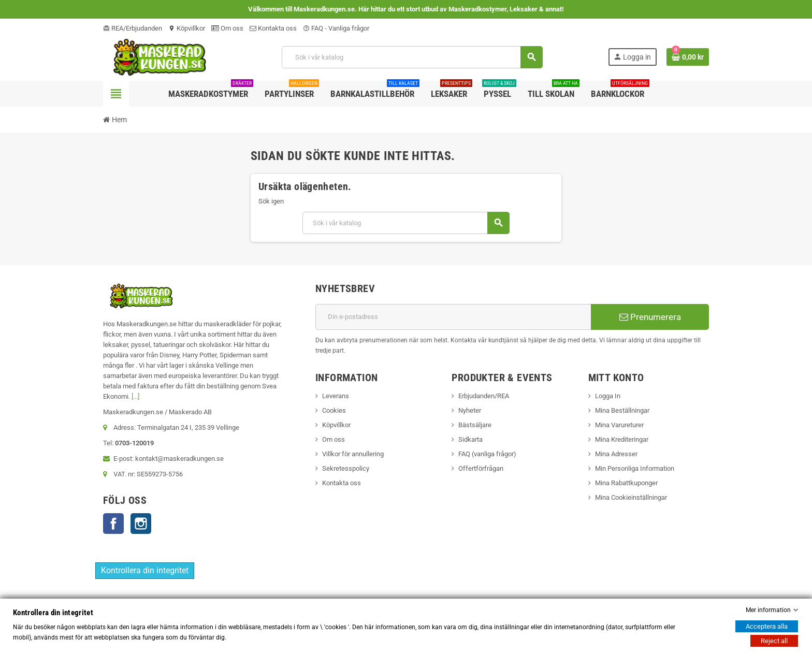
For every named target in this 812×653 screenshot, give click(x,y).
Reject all (774, 641)
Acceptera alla (767, 626)
